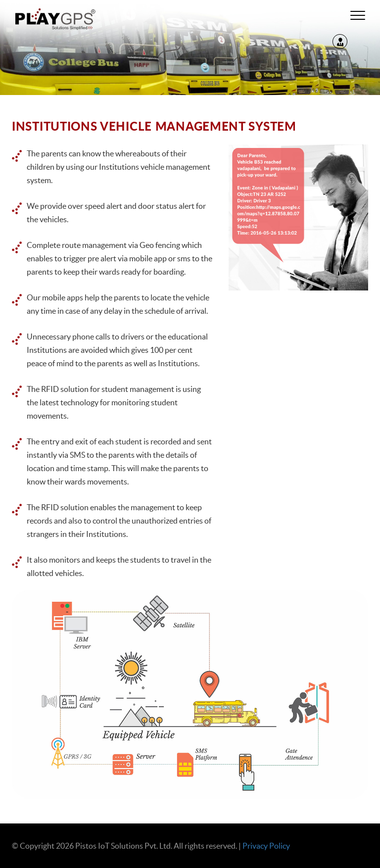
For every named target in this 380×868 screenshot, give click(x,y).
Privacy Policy (266, 846)
